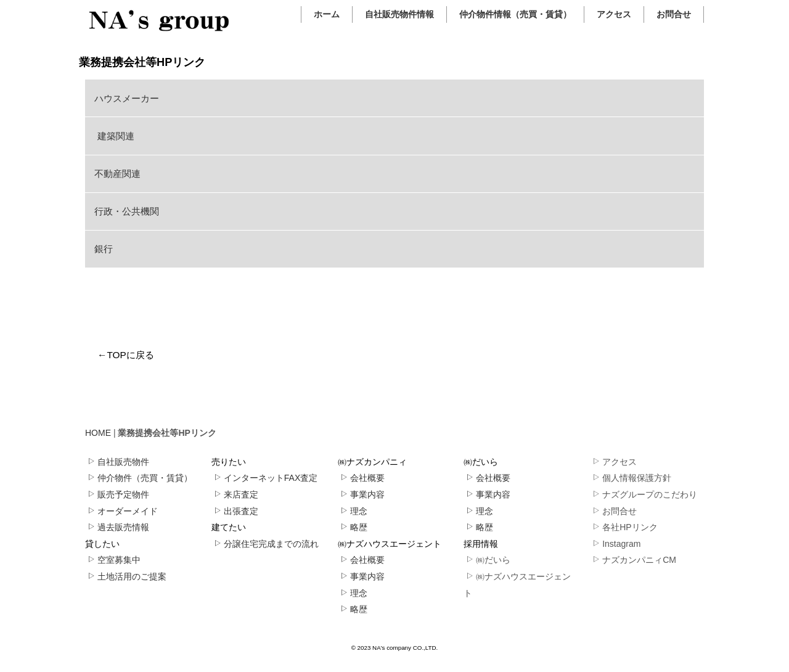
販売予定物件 (118, 494)
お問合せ (674, 14)
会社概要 (362, 478)
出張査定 (236, 511)
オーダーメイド (122, 511)
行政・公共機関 (127, 211)
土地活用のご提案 (127, 576)
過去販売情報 (118, 527)
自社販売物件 (118, 462)
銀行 (104, 249)
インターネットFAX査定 (265, 478)
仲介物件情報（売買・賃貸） (515, 14)
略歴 (354, 527)
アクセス (614, 14)
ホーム (327, 14)
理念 (354, 511)
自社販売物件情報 (399, 14)
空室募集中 (114, 560)
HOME (98, 433)
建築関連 (114, 136)
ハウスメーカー (127, 98)
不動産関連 (117, 174)
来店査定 (236, 494)
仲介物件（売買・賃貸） (140, 478)
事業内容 (362, 494)
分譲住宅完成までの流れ (266, 544)
